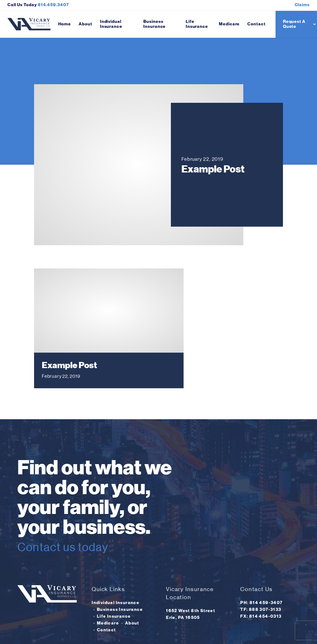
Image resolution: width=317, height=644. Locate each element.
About (85, 24)
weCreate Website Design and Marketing (244, 633)
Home (65, 24)
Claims (302, 5)
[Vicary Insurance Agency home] (29, 24)
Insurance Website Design (169, 633)
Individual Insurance (111, 24)
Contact (256, 24)
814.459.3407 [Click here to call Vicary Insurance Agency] (53, 5)
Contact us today (76, 509)
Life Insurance (197, 24)
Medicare (229, 24)
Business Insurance (154, 24)
